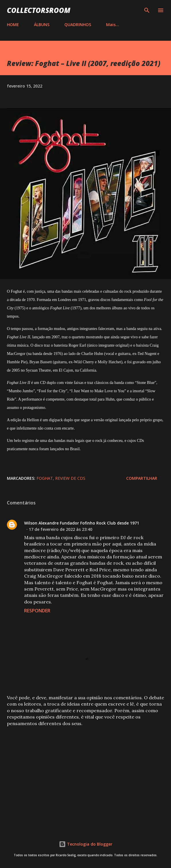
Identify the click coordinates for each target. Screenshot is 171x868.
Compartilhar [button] (142, 478)
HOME (13, 25)
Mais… (113, 25)
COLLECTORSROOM (39, 10)
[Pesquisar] (147, 10)
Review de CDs (70, 478)
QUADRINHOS (78, 25)
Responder (37, 611)
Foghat (45, 478)
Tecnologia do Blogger (86, 844)
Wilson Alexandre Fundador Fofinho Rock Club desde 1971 (82, 523)
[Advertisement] (85, 776)
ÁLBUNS (42, 25)
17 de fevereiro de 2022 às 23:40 (60, 529)
